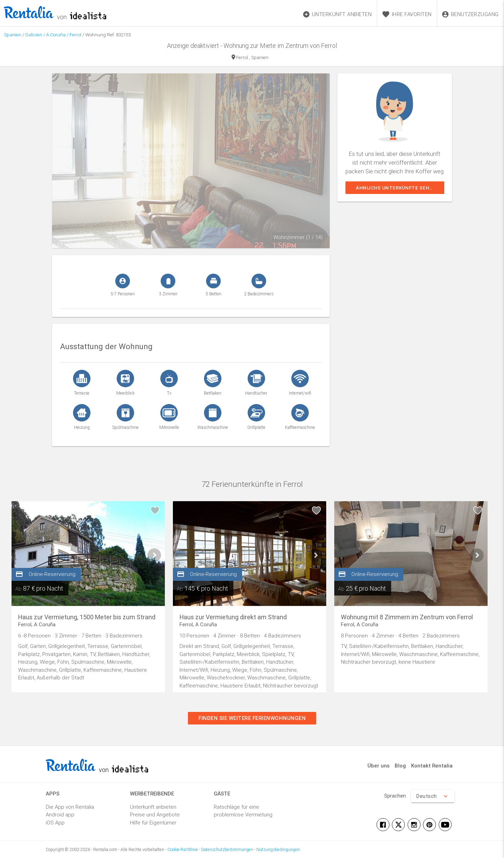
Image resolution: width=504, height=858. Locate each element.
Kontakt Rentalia (432, 766)
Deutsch (433, 796)
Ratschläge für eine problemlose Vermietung (243, 811)
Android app (60, 814)
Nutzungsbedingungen (278, 849)
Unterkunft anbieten (153, 807)
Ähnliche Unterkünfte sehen (396, 188)
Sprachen (395, 796)
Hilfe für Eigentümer (153, 823)
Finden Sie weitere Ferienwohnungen (252, 718)
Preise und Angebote (155, 814)
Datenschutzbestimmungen (227, 849)
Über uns (378, 766)
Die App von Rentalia (70, 807)
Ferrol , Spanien (250, 58)
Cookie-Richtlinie (183, 849)
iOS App (55, 823)
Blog (400, 766)
